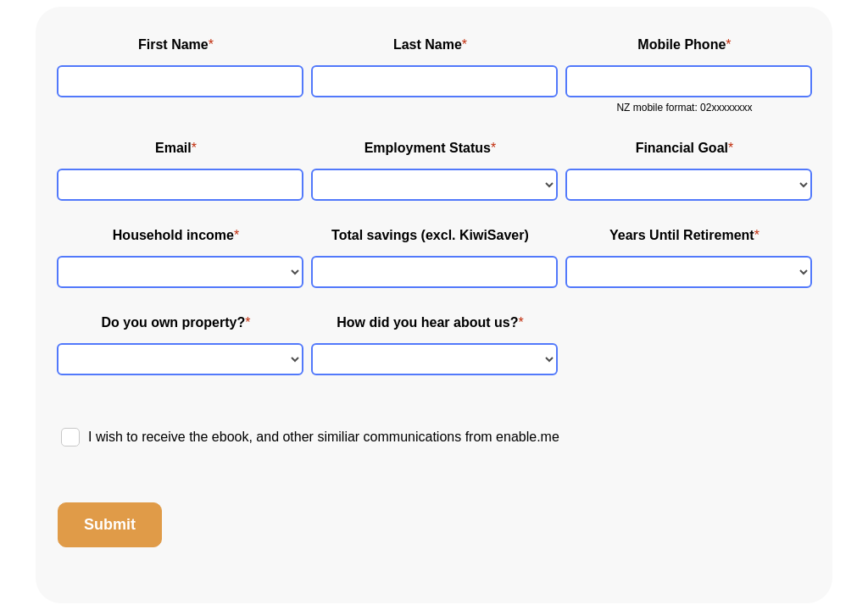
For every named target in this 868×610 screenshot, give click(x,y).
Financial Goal (682, 148)
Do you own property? (173, 322)
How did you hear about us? (427, 322)
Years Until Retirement (682, 235)
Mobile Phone (682, 44)
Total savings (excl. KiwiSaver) (430, 235)
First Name (173, 44)
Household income (173, 235)
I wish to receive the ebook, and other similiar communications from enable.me (324, 437)
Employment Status (428, 148)
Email (173, 148)
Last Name (428, 44)
